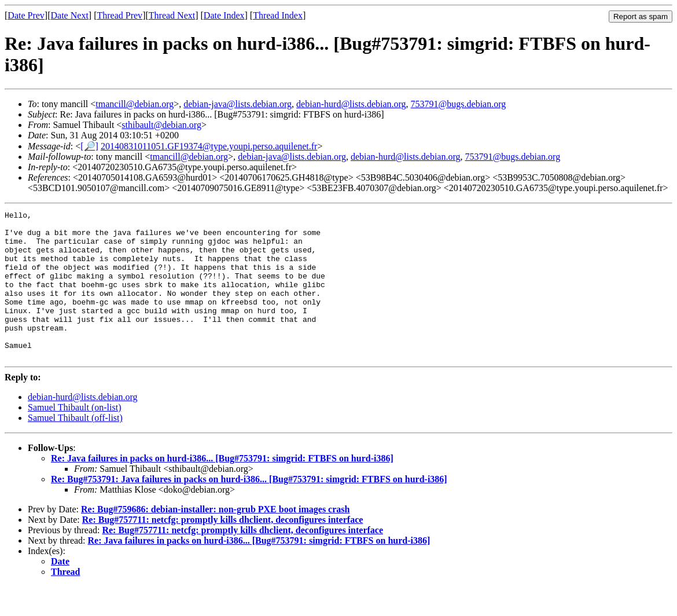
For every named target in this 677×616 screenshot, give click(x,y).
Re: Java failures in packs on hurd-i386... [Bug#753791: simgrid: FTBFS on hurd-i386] (222, 488)
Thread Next (172, 15)
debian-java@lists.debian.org (238, 104)
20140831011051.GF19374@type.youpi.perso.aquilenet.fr (209, 146)
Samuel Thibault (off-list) (75, 447)
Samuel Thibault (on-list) (74, 437)
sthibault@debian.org (161, 125)
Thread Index (278, 15)
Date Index (224, 15)
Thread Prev (119, 15)
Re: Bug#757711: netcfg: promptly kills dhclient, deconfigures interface (223, 549)
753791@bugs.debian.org (459, 104)
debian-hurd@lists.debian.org (351, 104)
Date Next (70, 15)
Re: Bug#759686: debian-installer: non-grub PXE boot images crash (215, 539)
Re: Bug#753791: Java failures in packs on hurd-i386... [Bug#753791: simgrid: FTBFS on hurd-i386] (249, 509)
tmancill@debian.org (135, 104)
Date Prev (26, 15)
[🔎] (89, 146)
